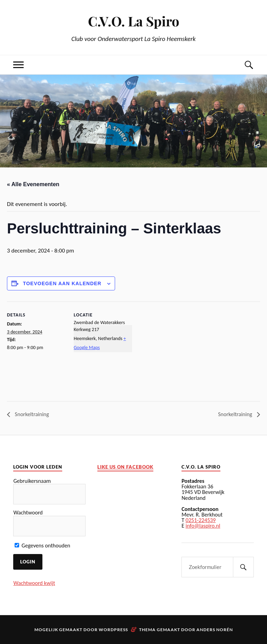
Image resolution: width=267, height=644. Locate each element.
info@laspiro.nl (203, 526)
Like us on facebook (125, 467)
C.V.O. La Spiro (134, 21)
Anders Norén (215, 630)
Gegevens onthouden (42, 546)
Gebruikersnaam (32, 481)
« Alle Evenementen (33, 184)
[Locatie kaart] (177, 350)
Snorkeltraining (31, 414)
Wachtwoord (28, 513)
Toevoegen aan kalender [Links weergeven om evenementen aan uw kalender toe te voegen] (62, 283)
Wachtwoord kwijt (34, 583)
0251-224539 (201, 520)
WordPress (113, 630)
